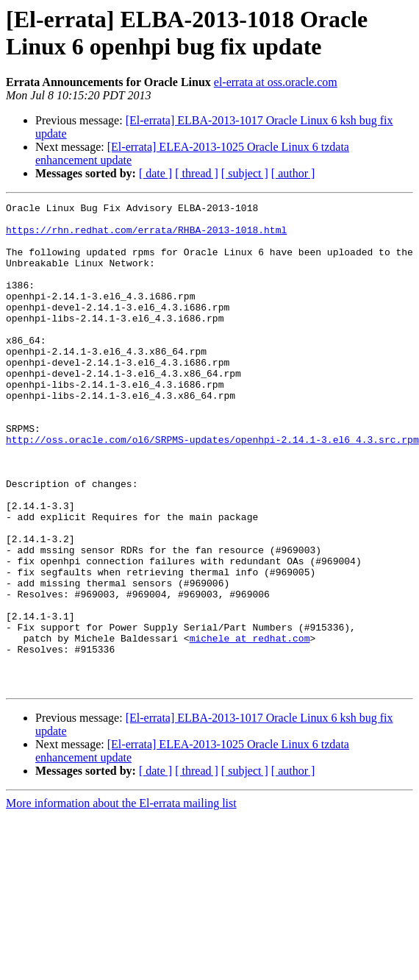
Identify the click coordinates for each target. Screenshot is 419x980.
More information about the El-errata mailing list (121, 900)
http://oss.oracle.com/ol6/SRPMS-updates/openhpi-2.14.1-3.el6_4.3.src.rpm (212, 488)
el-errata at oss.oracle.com (276, 82)
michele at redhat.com (250, 726)
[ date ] (155, 173)
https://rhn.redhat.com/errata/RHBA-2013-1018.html (146, 236)
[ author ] (293, 173)
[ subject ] (245, 173)
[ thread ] (197, 173)
